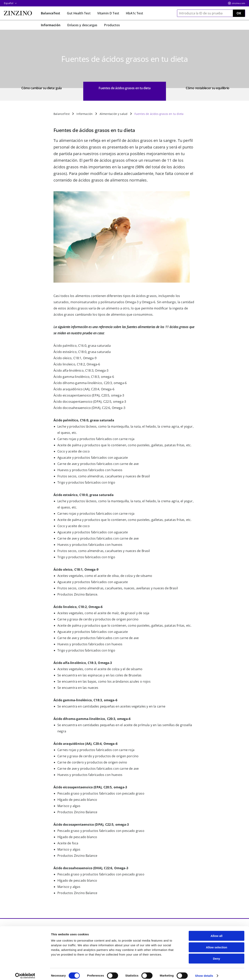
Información (85, 114)
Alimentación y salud (114, 114)
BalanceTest (62, 114)
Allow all (217, 932)
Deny (217, 955)
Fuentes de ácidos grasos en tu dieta (159, 114)
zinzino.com (238, 3)
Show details (204, 972)
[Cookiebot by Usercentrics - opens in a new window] (25, 972)
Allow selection (216, 944)
